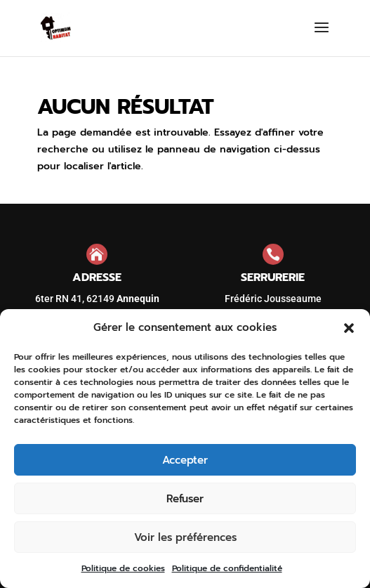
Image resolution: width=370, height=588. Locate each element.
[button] (349, 328)
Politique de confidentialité (227, 568)
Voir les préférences (185, 537)
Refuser (185, 499)
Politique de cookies (123, 568)
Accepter (185, 460)
